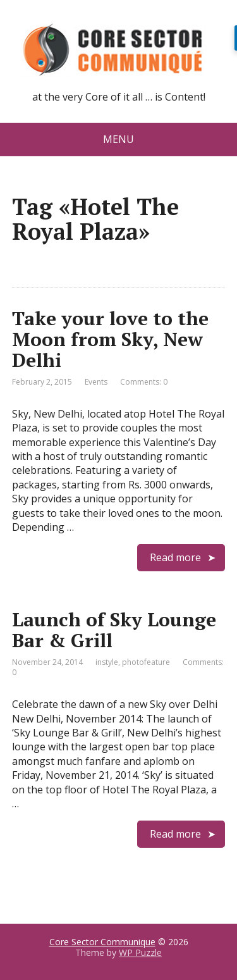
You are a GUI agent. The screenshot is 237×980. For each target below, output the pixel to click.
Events (96, 382)
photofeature (146, 662)
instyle (107, 662)
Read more (175, 557)
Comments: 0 (144, 382)
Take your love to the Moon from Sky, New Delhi (110, 339)
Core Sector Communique (102, 942)
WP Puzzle (140, 952)
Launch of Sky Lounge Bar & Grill (114, 630)
